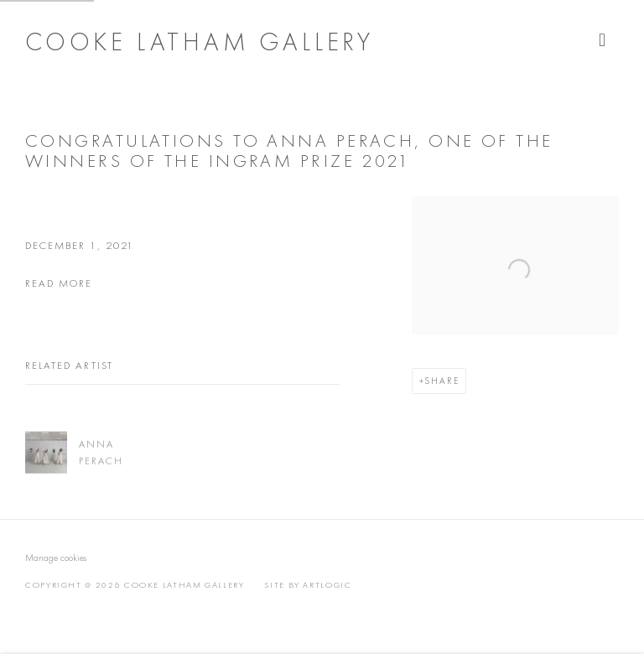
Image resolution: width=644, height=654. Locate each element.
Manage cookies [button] (56, 558)
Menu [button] (606, 40)
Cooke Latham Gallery (200, 42)
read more (59, 283)
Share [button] (441, 381)
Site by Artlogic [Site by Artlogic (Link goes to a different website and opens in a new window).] (308, 585)
